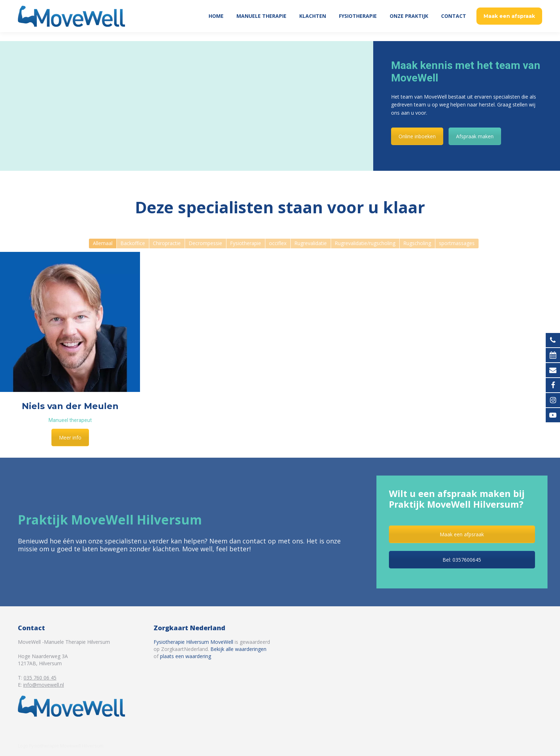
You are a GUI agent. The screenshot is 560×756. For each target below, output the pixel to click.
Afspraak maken (475, 136)
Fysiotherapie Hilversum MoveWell (193, 642)
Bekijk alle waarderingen (238, 649)
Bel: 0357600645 (462, 560)
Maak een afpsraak (462, 534)
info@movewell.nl (44, 685)
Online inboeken (417, 136)
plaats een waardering (186, 656)
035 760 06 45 (523, 4)
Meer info (70, 437)
